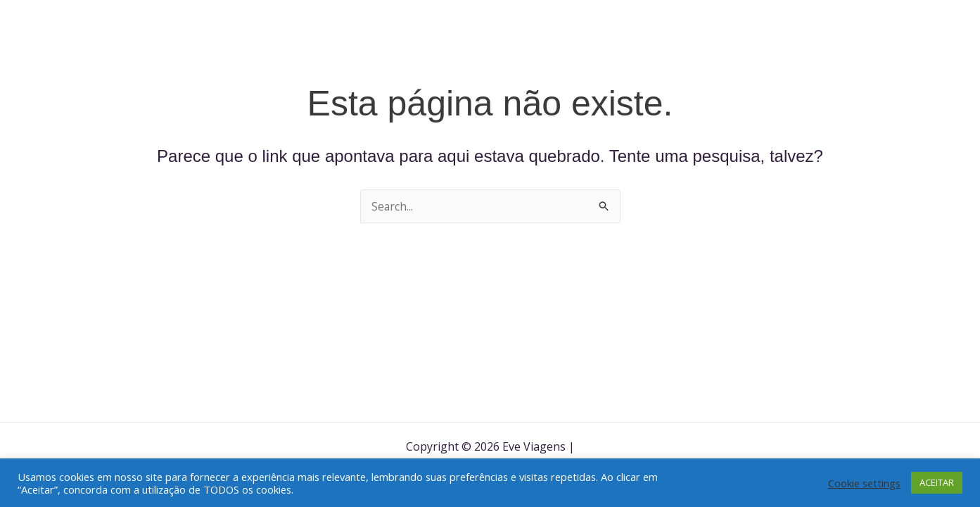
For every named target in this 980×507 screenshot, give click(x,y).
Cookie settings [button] (864, 483)
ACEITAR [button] (937, 482)
